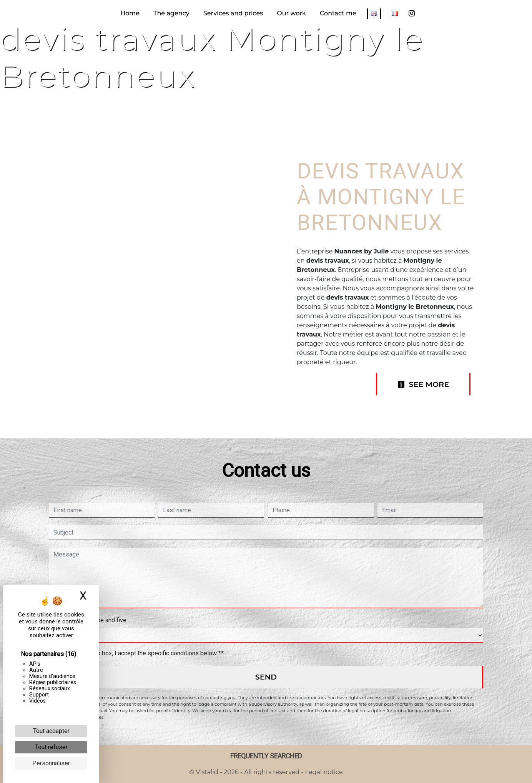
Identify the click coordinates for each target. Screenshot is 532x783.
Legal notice (323, 772)
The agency (171, 13)
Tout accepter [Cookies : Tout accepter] (51, 731)
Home (130, 13)
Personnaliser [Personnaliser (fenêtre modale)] (51, 763)
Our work (291, 13)
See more (423, 384)
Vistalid (207, 772)
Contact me (338, 13)
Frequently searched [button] (266, 756)
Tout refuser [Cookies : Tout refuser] (51, 747)
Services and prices (233, 13)
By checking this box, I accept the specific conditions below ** (140, 653)
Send (266, 677)
